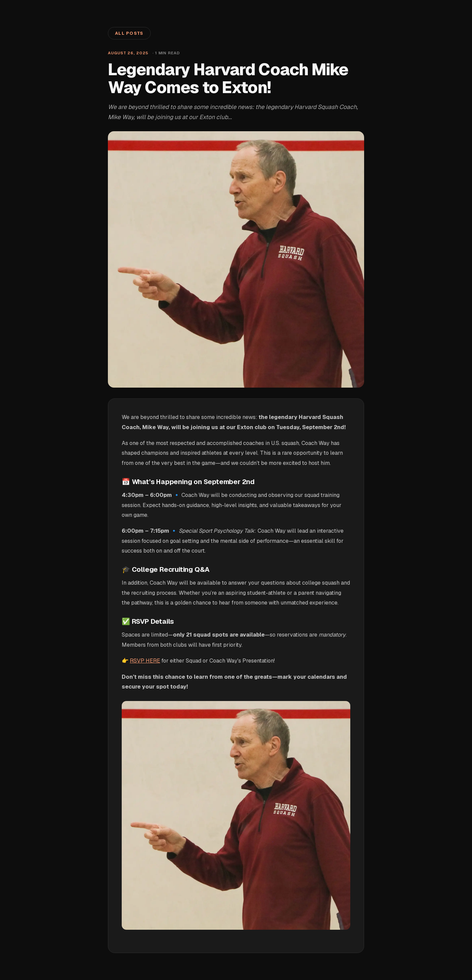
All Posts (129, 33)
